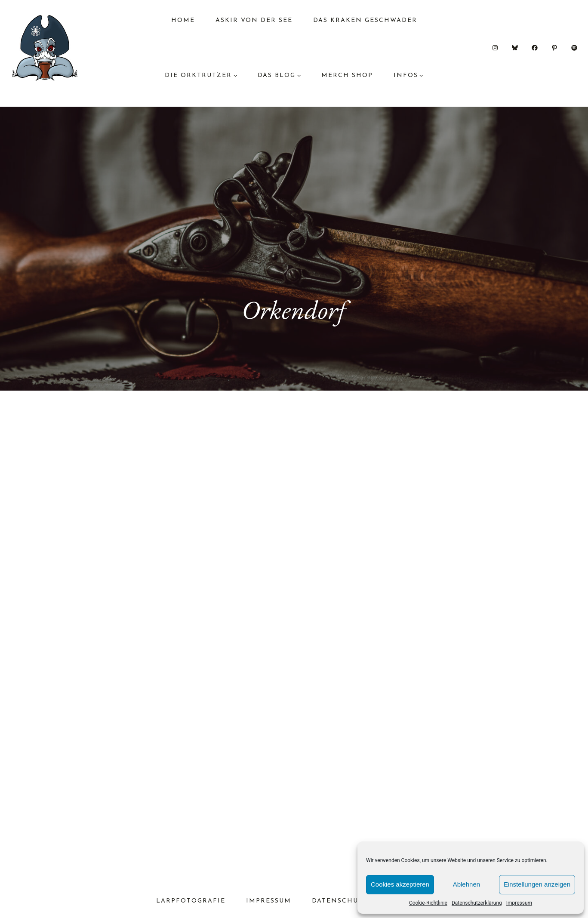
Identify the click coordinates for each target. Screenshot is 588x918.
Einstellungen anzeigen (537, 884)
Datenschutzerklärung (477, 903)
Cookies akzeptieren (400, 884)
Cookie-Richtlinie (428, 903)
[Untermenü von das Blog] (299, 75)
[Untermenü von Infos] (421, 75)
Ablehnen (466, 884)
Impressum (519, 903)
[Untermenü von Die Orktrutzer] (235, 75)
